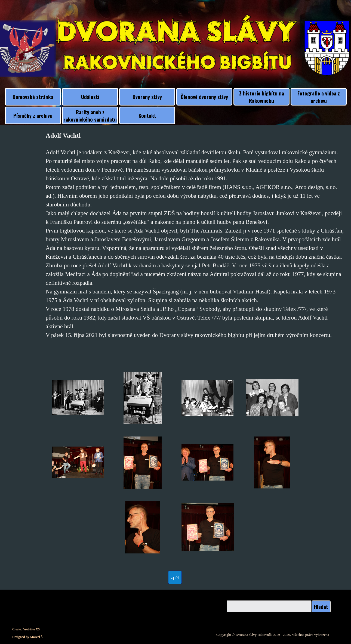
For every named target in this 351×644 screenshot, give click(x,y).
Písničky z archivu (33, 115)
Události (90, 97)
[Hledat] (269, 607)
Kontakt (147, 115)
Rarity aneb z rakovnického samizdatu (90, 116)
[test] (175, 577)
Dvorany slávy (147, 97)
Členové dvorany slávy (204, 97)
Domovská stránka (33, 97)
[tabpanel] (195, 243)
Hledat (321, 607)
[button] (78, 398)
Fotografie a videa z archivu (319, 97)
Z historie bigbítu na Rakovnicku (262, 97)
